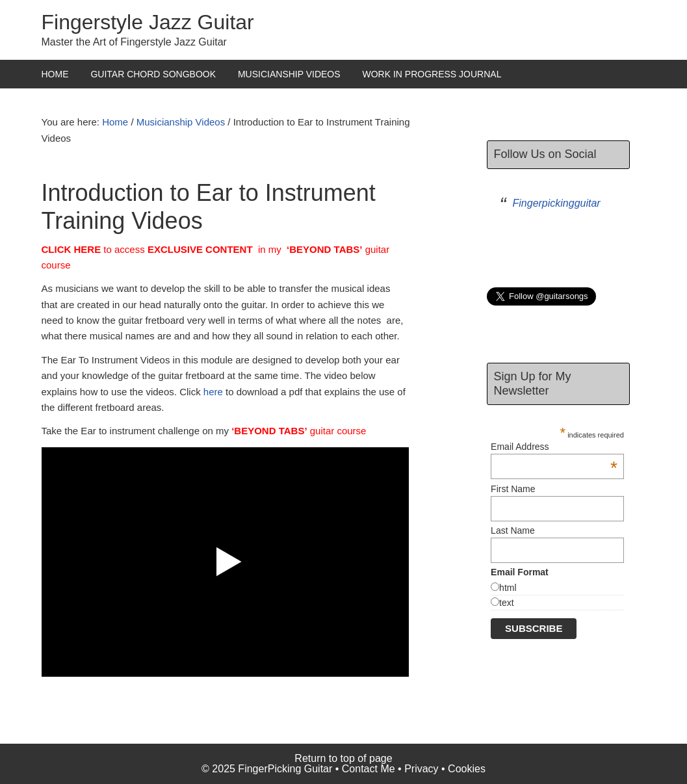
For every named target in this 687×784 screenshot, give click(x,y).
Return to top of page (343, 758)
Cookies (467, 769)
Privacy (421, 769)
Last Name (513, 530)
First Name (513, 489)
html (508, 588)
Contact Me (369, 769)
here (213, 392)
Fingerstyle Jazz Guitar (148, 22)
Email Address (554, 447)
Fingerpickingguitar (557, 203)
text (507, 603)
